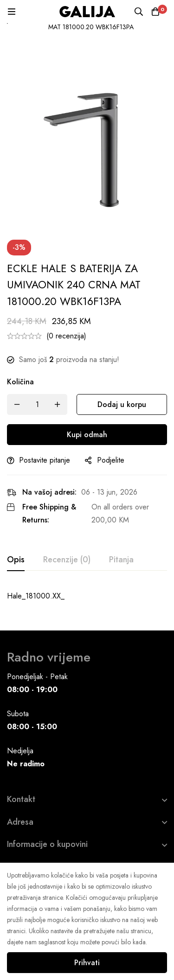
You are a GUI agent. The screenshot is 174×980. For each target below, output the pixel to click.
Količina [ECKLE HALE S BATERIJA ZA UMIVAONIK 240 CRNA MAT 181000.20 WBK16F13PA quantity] (20, 382)
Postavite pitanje (45, 460)
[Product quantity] (37, 404)
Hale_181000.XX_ (36, 596)
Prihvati (87, 963)
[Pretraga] (139, 12)
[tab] (16, 560)
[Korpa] (155, 12)
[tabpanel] (87, 596)
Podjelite (111, 460)
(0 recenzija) (66, 336)
